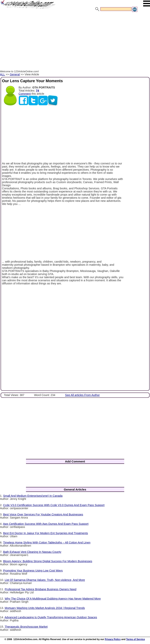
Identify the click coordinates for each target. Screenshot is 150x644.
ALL (2, 74)
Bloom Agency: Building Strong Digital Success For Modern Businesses (48, 561)
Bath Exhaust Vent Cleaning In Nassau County (32, 552)
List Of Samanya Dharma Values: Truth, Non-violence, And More (45, 580)
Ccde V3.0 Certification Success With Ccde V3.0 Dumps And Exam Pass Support (54, 505)
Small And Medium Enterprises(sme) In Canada (33, 496)
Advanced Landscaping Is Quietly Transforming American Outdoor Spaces (51, 617)
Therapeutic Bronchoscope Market (26, 627)
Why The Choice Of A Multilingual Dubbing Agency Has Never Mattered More (53, 599)
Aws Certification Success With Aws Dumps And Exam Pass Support (46, 524)
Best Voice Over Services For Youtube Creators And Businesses (43, 514)
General (15, 74)
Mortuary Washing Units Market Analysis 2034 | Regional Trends (45, 608)
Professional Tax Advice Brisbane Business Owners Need (41, 589)
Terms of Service (136, 639)
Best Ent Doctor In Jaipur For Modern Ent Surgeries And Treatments (46, 533)
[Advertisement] (75, 41)
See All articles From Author (82, 395)
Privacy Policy (113, 639)
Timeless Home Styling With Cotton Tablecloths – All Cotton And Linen (47, 543)
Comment (25, 94)
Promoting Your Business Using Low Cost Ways (33, 571)
